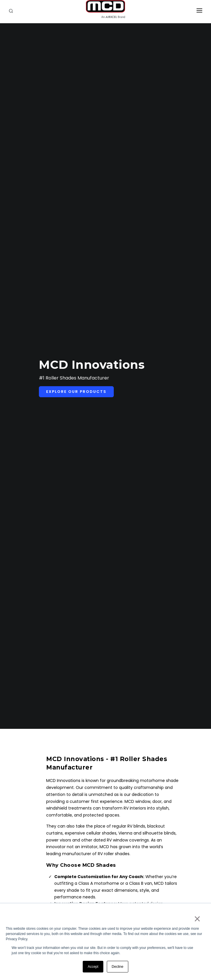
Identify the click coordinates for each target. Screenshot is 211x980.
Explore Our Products (76, 392)
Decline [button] (118, 967)
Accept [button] (93, 967)
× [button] (197, 919)
